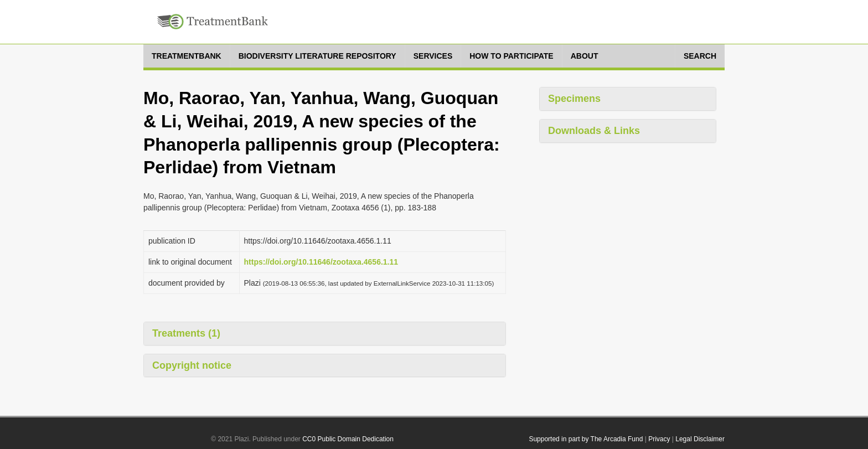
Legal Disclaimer (700, 439)
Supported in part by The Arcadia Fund (586, 439)
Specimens (574, 99)
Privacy (659, 439)
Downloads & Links (594, 131)
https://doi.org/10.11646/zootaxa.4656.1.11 (321, 262)
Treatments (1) (186, 333)
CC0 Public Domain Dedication (348, 439)
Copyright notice (192, 365)
